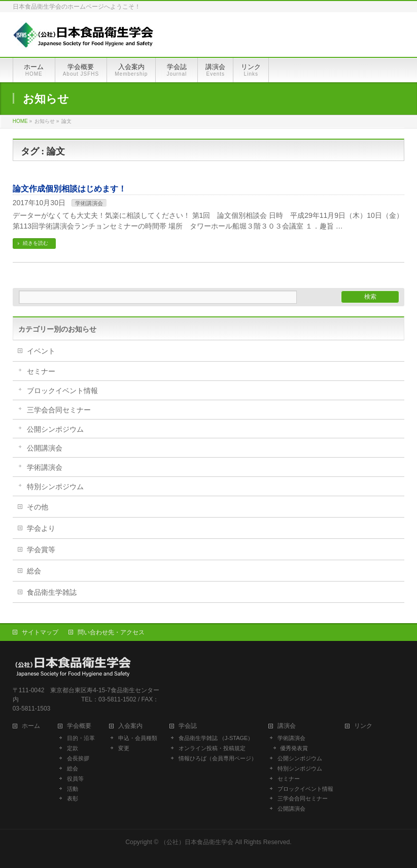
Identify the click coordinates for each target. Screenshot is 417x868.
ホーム (34, 726)
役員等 (75, 779)
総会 (34, 571)
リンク (363, 726)
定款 (73, 748)
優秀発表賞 (294, 748)
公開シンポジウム (55, 429)
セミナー (41, 371)
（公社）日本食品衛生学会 (197, 842)
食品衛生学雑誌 (52, 592)
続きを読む (36, 243)
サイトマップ (40, 632)
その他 (38, 507)
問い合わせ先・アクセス (111, 632)
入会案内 (133, 726)
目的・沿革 (81, 738)
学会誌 (191, 726)
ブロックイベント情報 (62, 391)
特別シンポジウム (55, 487)
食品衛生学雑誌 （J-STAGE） (216, 738)
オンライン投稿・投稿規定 (212, 748)
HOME (20, 121)
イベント (41, 351)
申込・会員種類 (138, 738)
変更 (124, 748)
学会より (41, 528)
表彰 (73, 798)
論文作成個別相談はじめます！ (69, 189)
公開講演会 (45, 448)
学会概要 (82, 726)
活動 (73, 789)
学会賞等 (41, 550)
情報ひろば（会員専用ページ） (218, 758)
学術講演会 (89, 203)
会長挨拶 (78, 758)
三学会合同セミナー (59, 410)
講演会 (287, 726)
